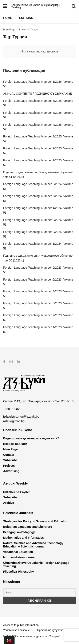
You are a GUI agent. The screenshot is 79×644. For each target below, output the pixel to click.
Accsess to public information (21, 625)
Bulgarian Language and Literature (28, 527)
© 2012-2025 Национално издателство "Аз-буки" (31, 636)
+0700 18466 (12, 409)
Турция (34, 30)
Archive (9, 503)
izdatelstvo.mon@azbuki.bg (21, 417)
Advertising (11, 471)
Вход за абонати (15, 444)
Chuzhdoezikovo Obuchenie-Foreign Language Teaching (35, 6)
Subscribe (10, 460)
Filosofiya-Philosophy (18, 572)
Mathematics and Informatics (23, 538)
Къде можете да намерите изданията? (31, 438)
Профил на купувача (50, 630)
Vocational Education (18, 552)
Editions (26, 18)
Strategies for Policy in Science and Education (36, 521)
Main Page (9, 30)
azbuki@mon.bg (14, 421)
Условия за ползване (16, 630)
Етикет (23, 30)
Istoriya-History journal (19, 557)
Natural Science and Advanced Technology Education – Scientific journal (33, 545)
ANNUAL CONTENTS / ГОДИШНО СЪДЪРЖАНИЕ (37, 94)
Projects (9, 466)
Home (8, 18)
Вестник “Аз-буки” (17, 492)
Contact (9, 455)
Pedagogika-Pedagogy (19, 532)
